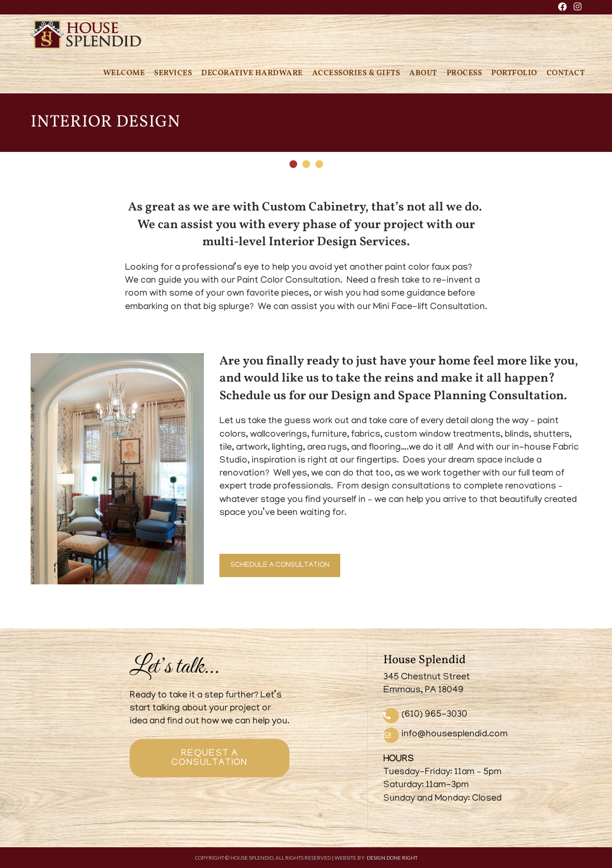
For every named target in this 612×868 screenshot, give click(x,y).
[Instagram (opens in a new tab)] (576, 8)
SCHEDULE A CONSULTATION (280, 565)
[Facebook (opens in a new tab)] (563, 8)
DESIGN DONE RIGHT (392, 858)
